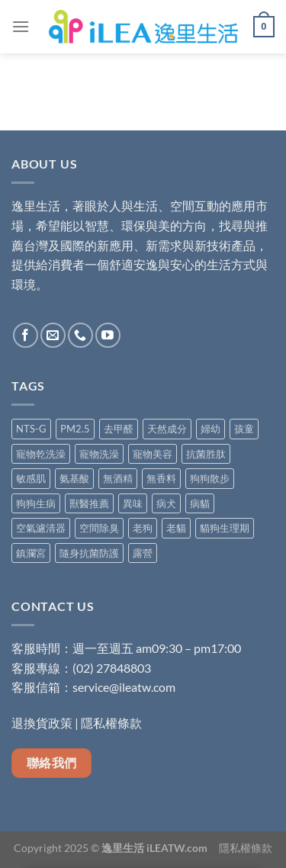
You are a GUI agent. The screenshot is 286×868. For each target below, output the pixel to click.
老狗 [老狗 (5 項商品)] (143, 528)
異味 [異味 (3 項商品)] (133, 503)
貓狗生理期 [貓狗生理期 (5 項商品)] (225, 528)
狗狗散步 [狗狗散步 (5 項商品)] (210, 478)
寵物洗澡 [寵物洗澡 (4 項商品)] (99, 454)
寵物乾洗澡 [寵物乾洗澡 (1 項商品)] (41, 454)
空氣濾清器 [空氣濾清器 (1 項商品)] (41, 528)
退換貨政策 (42, 723)
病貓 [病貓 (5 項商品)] (200, 503)
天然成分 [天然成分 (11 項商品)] (167, 429)
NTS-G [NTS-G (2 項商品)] (31, 429)
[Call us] (80, 335)
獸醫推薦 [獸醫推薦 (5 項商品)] (89, 503)
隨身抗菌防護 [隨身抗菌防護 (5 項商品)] (89, 553)
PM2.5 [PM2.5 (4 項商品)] (75, 429)
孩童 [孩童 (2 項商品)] (244, 429)
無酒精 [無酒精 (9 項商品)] (118, 478)
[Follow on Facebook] (26, 335)
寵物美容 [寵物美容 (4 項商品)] (153, 454)
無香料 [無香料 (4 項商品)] (161, 478)
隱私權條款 (111, 723)
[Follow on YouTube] (108, 335)
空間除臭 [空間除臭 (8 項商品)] (99, 528)
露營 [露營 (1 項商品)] (143, 553)
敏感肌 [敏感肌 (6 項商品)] (31, 478)
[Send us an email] (53, 335)
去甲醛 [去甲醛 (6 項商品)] (119, 429)
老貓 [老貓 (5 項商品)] (176, 528)
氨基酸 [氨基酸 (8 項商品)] (74, 478)
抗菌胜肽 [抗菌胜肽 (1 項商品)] (206, 454)
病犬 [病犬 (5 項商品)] (166, 503)
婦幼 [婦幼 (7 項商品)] (210, 429)
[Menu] (21, 26)
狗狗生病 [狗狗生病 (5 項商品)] (36, 503)
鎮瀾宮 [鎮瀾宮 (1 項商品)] (31, 553)
